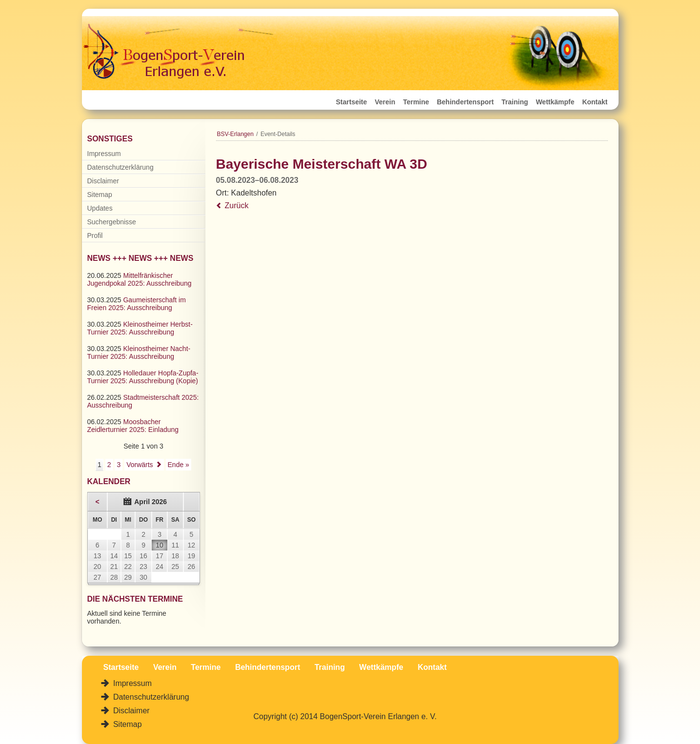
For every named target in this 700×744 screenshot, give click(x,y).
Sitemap (100, 195)
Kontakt (595, 102)
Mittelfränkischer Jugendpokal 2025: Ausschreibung (140, 279)
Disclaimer (103, 181)
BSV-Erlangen (235, 134)
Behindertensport (465, 102)
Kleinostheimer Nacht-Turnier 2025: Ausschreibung (139, 352)
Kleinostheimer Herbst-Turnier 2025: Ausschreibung (140, 328)
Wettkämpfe (555, 102)
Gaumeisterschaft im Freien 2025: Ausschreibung (137, 304)
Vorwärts (140, 465)
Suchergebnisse (112, 222)
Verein (385, 102)
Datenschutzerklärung (120, 167)
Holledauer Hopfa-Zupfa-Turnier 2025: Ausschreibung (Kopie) (143, 377)
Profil (95, 235)
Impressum (104, 154)
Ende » (179, 465)
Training (515, 102)
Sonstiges (110, 139)
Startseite (352, 102)
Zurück (237, 206)
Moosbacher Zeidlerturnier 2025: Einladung (133, 426)
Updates (100, 208)
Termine (416, 102)
